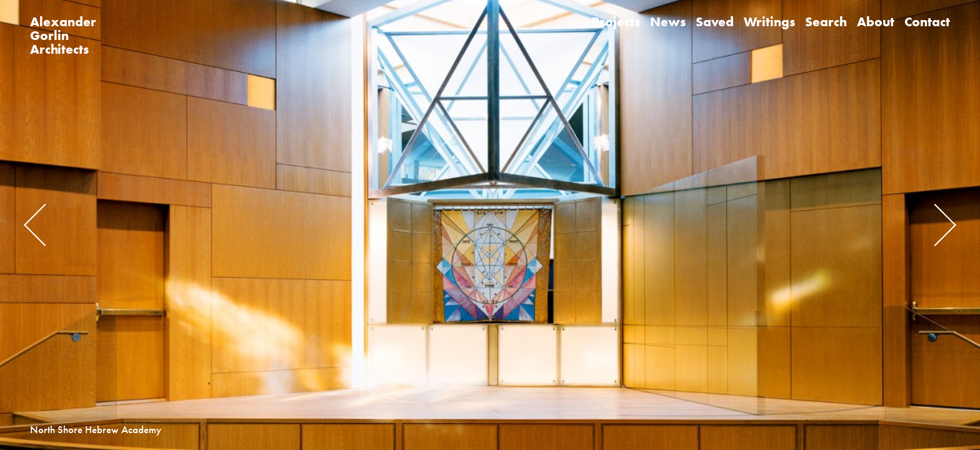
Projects (616, 22)
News (668, 22)
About (876, 22)
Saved (715, 22)
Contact (927, 22)
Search (826, 22)
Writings (769, 22)
